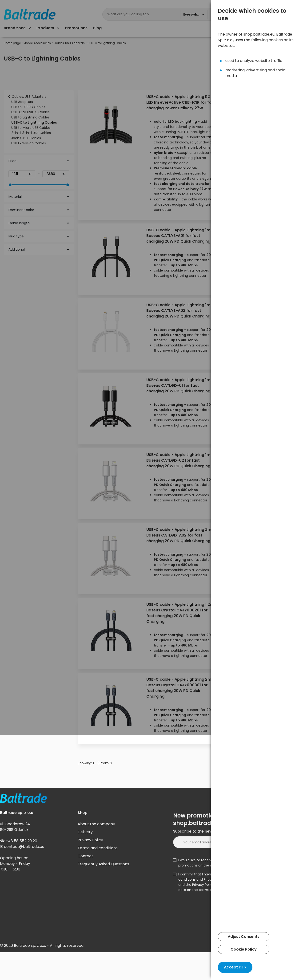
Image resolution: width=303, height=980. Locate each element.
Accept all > (235, 967)
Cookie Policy (244, 949)
